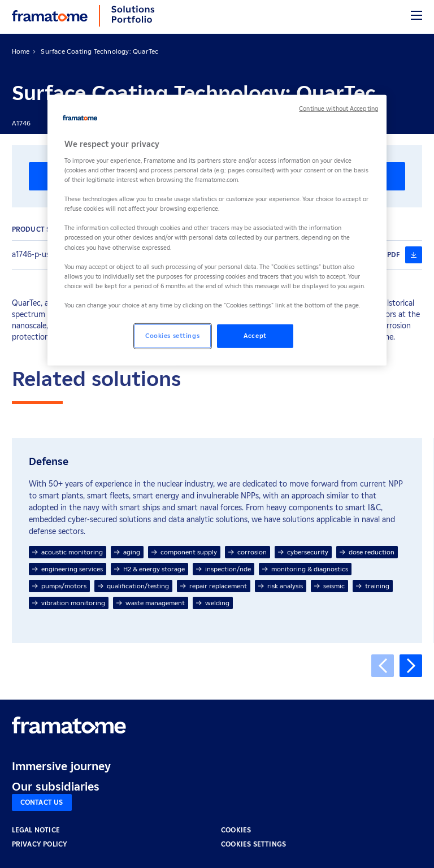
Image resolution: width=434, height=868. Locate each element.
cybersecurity (303, 552)
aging (127, 552)
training (373, 586)
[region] (217, 230)
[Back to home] (50, 16)
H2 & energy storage (149, 569)
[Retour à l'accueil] (69, 725)
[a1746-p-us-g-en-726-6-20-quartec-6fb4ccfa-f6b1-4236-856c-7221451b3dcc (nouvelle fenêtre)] (414, 255)
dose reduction (367, 552)
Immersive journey (61, 766)
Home (21, 51)
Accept (255, 336)
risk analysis (281, 586)
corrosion (248, 552)
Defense (49, 462)
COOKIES (236, 830)
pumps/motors (59, 586)
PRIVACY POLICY (40, 844)
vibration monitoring (69, 603)
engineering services (68, 569)
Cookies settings (253, 844)
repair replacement (214, 586)
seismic (329, 586)
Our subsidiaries (56, 787)
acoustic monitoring (68, 552)
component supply (184, 552)
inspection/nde (223, 569)
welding (213, 603)
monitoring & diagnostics (305, 569)
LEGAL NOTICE (36, 830)
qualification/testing (133, 586)
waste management (151, 603)
